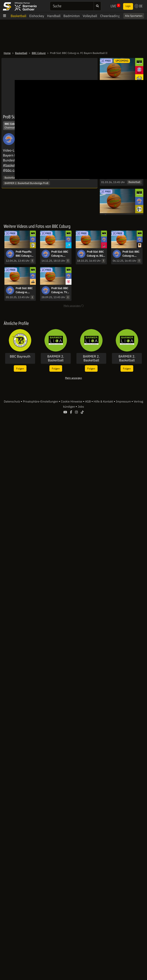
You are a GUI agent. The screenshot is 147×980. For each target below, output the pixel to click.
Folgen (20, 368)
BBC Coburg (39, 53)
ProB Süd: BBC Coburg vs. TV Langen (60, 290)
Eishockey (37, 16)
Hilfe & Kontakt (104, 402)
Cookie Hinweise (72, 402)
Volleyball (90, 16)
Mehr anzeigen (73, 378)
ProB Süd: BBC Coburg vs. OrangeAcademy (131, 254)
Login (128, 6)
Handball (54, 16)
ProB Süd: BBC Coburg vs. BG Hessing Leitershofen (95, 254)
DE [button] (139, 6)
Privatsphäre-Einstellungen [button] (41, 402)
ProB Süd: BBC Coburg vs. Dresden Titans (60, 254)
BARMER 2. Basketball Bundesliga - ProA (91, 358)
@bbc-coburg (13, 170)
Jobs (81, 407)
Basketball (18, 16)
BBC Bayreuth (20, 356)
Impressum (124, 402)
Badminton (72, 16)
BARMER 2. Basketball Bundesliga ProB (27, 183)
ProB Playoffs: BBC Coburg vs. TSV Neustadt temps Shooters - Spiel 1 (25, 254)
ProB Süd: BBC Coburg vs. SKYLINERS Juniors (24, 290)
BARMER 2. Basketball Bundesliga (56, 358)
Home (7, 53)
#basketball (12, 165)
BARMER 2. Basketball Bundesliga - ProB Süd (127, 358)
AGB (88, 402)
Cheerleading (110, 16)
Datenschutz (12, 402)
